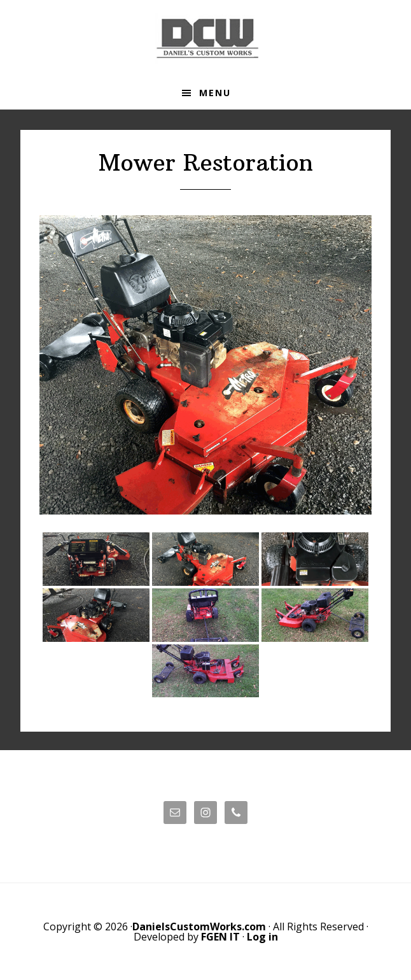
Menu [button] (215, 93)
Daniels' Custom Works (205, 38)
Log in (262, 937)
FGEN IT (220, 937)
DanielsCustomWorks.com (199, 927)
